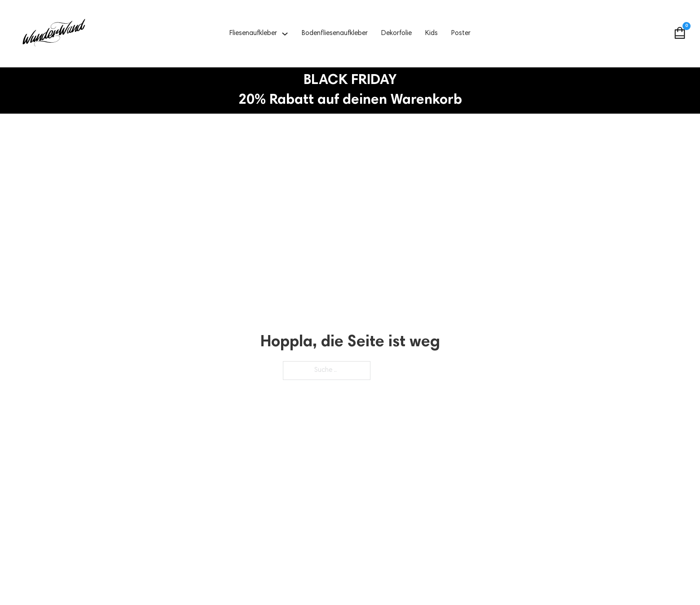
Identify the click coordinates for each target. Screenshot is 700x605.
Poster (461, 33)
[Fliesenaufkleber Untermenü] (285, 34)
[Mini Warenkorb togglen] (680, 33)
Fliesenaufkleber (253, 33)
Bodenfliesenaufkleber (335, 33)
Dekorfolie (396, 33)
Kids (431, 33)
